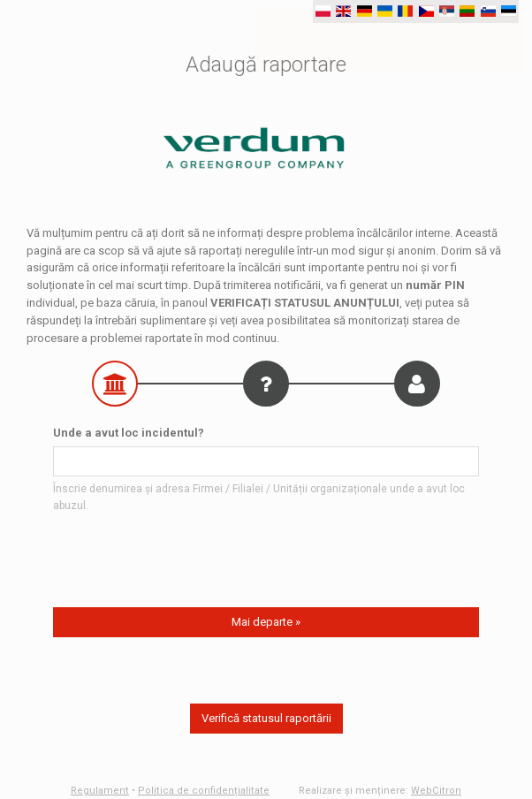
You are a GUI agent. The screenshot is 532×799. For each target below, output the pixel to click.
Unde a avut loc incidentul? (129, 433)
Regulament (100, 791)
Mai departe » (266, 622)
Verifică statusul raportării (266, 718)
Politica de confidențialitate (204, 791)
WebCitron (436, 791)
